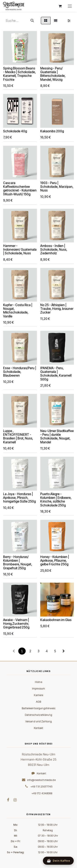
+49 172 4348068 (42, 793)
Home (38, 682)
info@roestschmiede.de (41, 780)
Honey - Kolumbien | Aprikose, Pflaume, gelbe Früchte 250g (55, 561)
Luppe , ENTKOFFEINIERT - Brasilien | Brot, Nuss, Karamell (18, 437)
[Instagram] (15, 800)
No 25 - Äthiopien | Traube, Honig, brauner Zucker (57, 309)
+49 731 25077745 (41, 786)
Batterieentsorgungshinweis (38, 708)
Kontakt (39, 728)
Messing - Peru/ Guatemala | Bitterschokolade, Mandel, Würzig (53, 74)
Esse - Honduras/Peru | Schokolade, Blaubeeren (20, 372)
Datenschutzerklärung (38, 715)
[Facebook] (8, 800)
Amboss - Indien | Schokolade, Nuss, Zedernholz (54, 250)
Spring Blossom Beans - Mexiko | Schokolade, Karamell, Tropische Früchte (19, 74)
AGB (38, 702)
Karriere (38, 695)
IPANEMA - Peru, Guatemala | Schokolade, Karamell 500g (56, 373)
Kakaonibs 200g (52, 131)
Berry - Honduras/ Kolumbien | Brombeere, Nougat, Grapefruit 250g (18, 563)
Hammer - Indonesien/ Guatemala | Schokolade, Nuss (20, 250)
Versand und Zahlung (38, 721)
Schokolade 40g (15, 131)
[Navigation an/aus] (70, 6)
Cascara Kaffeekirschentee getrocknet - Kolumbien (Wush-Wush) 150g (20, 188)
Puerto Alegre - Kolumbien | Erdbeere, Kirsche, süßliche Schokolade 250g (56, 499)
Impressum (38, 688)
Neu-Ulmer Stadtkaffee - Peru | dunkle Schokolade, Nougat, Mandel (57, 437)
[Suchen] (32, 21)
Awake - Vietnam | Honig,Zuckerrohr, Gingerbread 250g (16, 623)
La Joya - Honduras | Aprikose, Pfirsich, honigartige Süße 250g (19, 497)
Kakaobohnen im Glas (56, 620)
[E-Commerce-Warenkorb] (60, 6)
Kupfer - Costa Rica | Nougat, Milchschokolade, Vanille (18, 311)
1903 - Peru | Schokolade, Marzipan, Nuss (57, 186)
